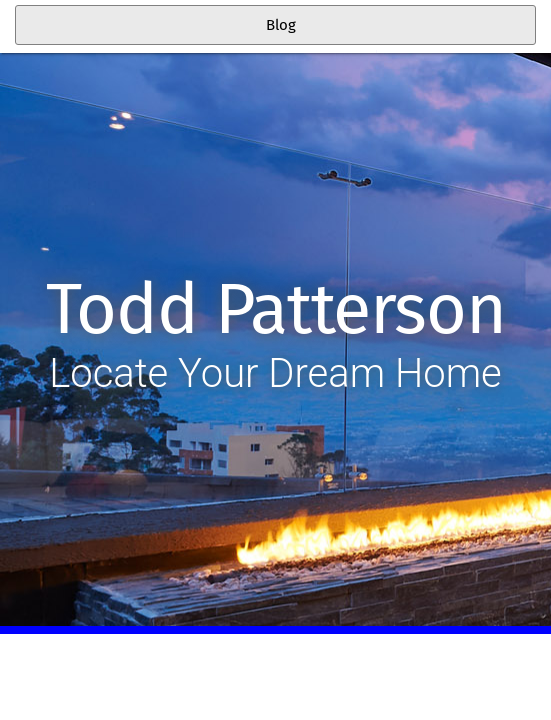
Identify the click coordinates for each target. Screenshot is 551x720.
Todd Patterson (275, 310)
